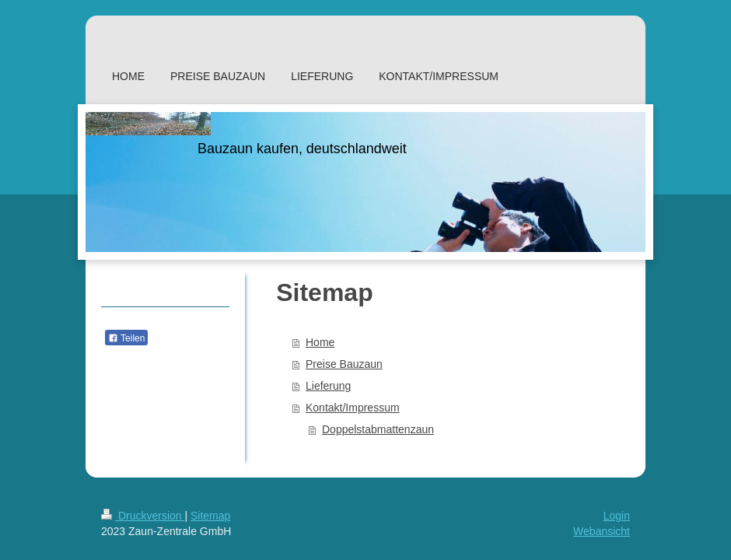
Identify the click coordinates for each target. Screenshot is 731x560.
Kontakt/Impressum (353, 408)
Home (320, 342)
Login (617, 516)
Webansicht (602, 531)
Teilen (126, 338)
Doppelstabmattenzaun (378, 429)
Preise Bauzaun (344, 364)
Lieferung (328, 386)
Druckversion (143, 516)
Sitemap (210, 516)
